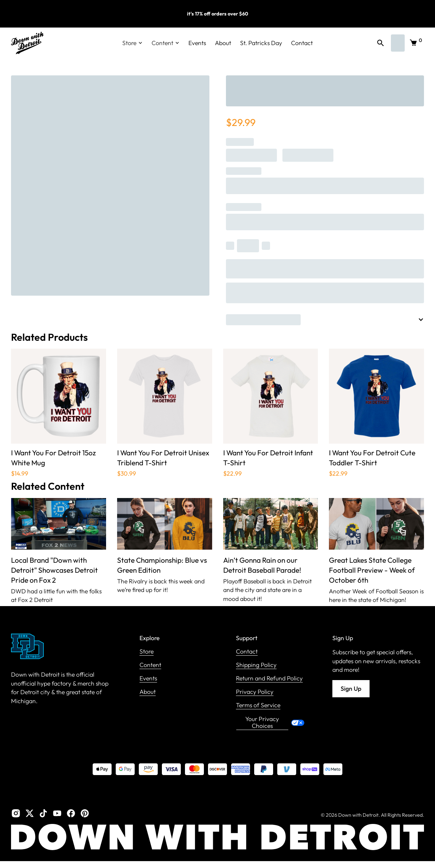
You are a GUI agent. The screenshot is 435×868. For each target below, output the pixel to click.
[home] (27, 43)
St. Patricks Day (261, 43)
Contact (302, 43)
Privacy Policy (255, 692)
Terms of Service (258, 705)
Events (197, 43)
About (223, 43)
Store (147, 652)
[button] (132, 43)
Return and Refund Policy (269, 679)
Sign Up (351, 689)
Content (150, 665)
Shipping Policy (256, 665)
